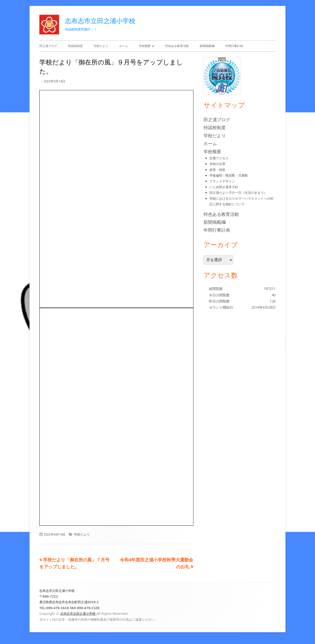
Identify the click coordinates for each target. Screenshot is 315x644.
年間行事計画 (234, 46)
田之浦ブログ (48, 46)
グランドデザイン (222, 181)
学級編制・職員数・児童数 (229, 175)
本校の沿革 (217, 164)
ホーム (124, 46)
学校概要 (145, 46)
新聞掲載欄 (207, 46)
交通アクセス (219, 158)
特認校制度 (75, 46)
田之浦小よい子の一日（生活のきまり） (238, 193)
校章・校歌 (217, 170)
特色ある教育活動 (177, 46)
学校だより (101, 46)
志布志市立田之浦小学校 (100, 21)
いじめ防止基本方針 (224, 187)
